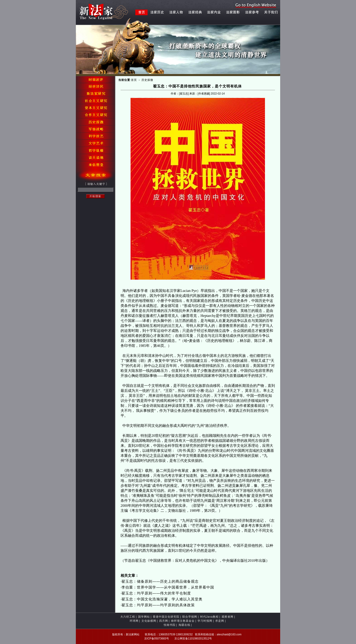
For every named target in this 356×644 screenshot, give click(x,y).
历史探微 (147, 80)
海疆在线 (184, 625)
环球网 (134, 621)
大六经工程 (128, 617)
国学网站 (144, 617)
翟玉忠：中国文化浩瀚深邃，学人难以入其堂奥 (162, 599)
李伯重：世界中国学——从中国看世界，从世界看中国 (168, 587)
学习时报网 (205, 621)
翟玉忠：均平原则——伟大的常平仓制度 (156, 593)
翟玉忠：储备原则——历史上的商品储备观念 (160, 581)
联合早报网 (190, 617)
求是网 (220, 621)
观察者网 (227, 617)
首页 (134, 80)
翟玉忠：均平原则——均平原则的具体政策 (158, 605)
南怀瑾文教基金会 (183, 621)
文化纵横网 (149, 621)
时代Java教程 (209, 617)
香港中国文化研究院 (166, 617)
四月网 (164, 621)
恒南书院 (170, 625)
